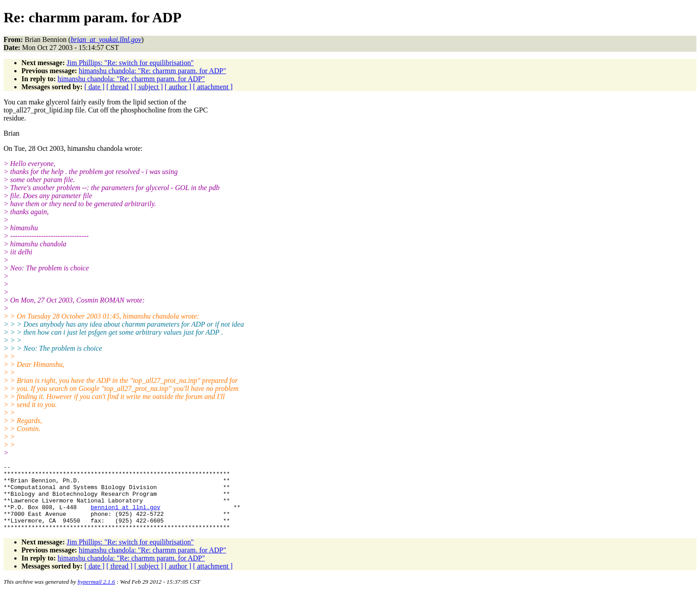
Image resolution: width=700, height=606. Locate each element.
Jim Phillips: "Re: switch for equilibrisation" (130, 63)
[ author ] (178, 87)
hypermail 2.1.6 (96, 595)
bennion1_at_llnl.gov (125, 516)
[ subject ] (149, 87)
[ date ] (94, 87)
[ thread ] (119, 87)
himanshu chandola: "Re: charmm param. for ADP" (153, 71)
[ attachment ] (213, 87)
